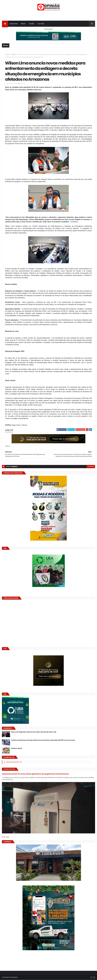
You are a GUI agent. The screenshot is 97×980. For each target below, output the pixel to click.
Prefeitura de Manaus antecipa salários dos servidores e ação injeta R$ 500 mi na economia (43, 740)
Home (7, 54)
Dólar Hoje (5, 837)
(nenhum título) (17, 748)
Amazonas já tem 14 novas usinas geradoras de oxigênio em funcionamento (35, 774)
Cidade (32, 24)
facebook (91, 467)
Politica (14, 54)
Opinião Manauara (13, 762)
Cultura (41, 24)
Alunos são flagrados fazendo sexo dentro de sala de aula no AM (34, 732)
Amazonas (14, 24)
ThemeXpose (13, 977)
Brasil (23, 24)
